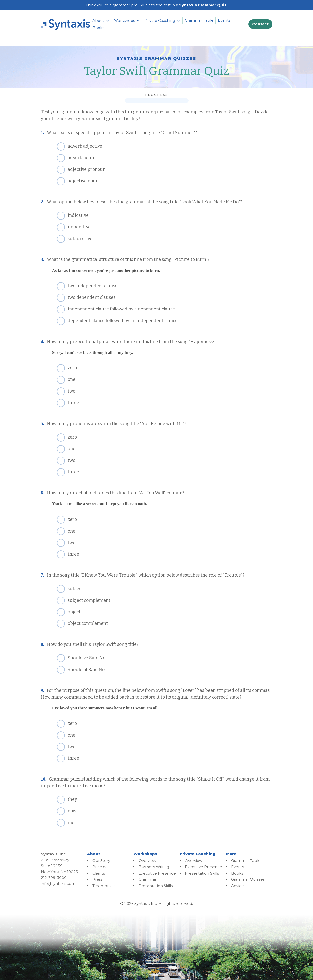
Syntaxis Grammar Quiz (203, 5)
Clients (99, 873)
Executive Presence (157, 873)
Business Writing (154, 867)
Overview (147, 861)
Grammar (148, 879)
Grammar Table (199, 20)
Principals (101, 867)
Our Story (101, 861)
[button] (101, 21)
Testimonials (104, 886)
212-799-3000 (54, 878)
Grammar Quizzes (248, 879)
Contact (260, 24)
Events (224, 20)
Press (97, 879)
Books (98, 28)
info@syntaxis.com (58, 884)
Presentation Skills (156, 886)
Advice (238, 886)
